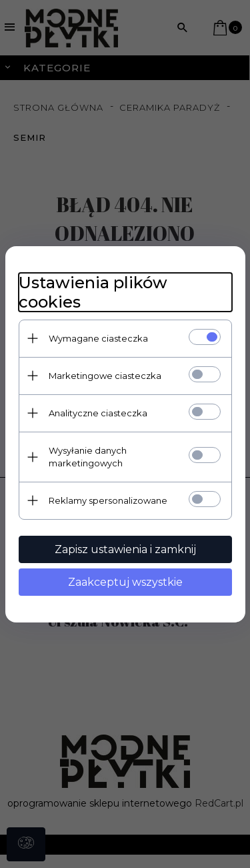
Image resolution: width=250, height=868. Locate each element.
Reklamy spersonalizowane (108, 500)
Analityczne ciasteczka (98, 413)
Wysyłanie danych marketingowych (88, 457)
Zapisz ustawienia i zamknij (125, 549)
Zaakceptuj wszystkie (125, 582)
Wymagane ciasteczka (98, 338)
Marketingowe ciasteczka (105, 376)
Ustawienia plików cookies (93, 292)
